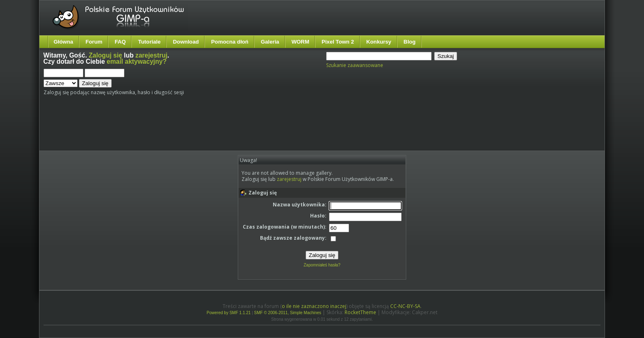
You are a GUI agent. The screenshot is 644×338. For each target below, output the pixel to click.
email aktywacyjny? (137, 61)
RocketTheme (360, 312)
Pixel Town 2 (338, 42)
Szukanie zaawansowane (355, 65)
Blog (410, 42)
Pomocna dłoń (230, 42)
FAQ (120, 42)
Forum (94, 42)
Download (186, 42)
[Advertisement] (198, 126)
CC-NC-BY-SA (405, 306)
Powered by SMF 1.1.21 (229, 313)
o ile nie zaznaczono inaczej (314, 306)
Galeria (270, 42)
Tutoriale (149, 42)
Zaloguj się (105, 55)
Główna (64, 42)
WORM (300, 42)
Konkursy (379, 42)
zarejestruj (152, 55)
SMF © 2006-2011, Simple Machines (288, 313)
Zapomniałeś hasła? (322, 265)
